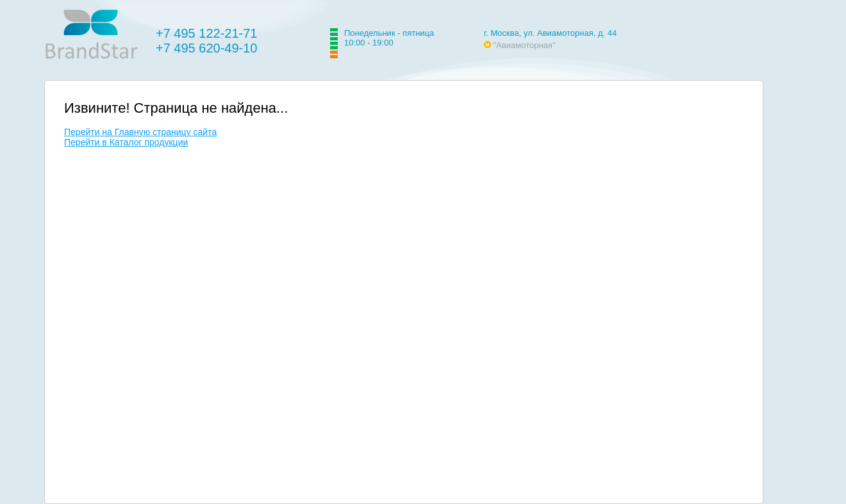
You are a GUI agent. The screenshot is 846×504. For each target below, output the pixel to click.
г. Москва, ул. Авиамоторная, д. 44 (550, 33)
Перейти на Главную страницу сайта (140, 132)
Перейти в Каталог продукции (126, 142)
